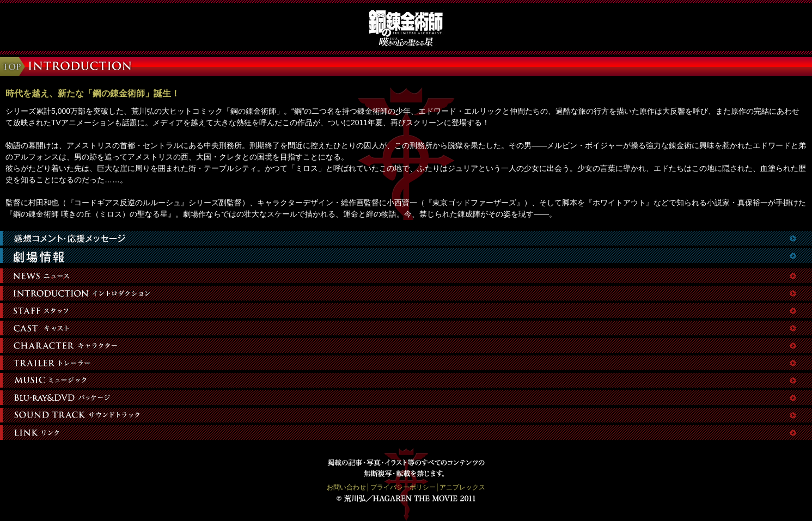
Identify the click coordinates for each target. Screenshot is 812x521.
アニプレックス (462, 487)
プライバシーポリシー (403, 487)
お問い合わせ (346, 487)
